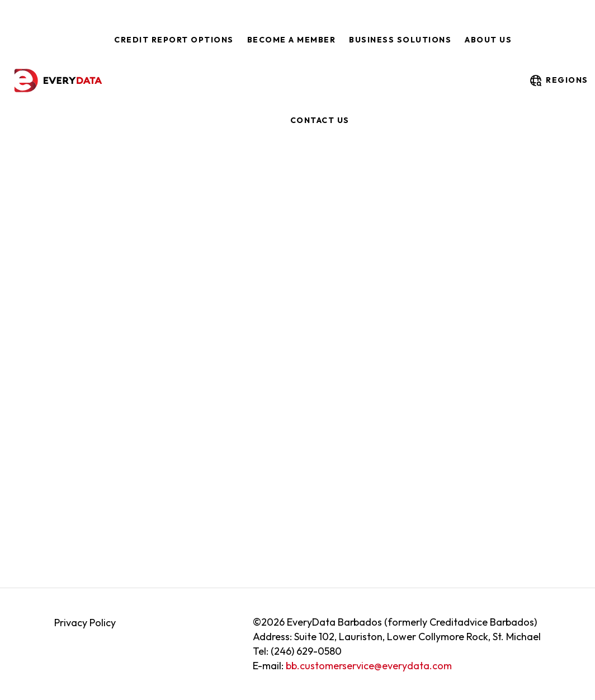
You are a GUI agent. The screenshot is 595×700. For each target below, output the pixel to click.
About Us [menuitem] (488, 40)
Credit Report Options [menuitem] (174, 40)
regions (558, 81)
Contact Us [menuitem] (320, 120)
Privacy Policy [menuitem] (85, 623)
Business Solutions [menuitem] (400, 40)
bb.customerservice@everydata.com (369, 666)
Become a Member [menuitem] (292, 40)
